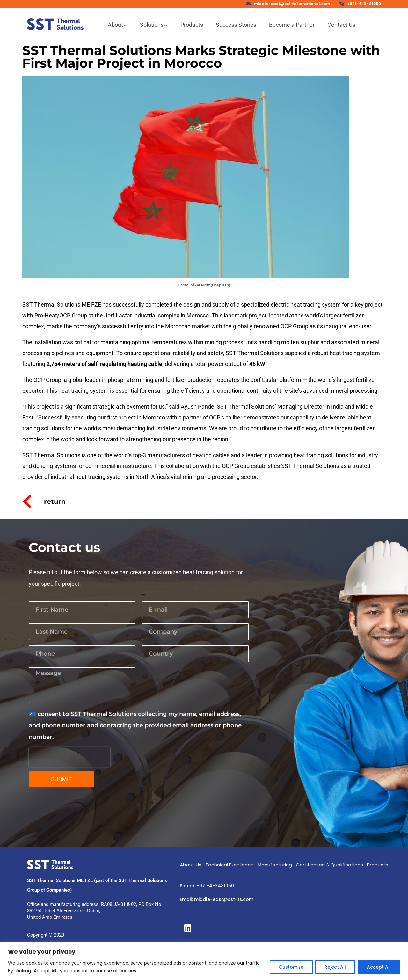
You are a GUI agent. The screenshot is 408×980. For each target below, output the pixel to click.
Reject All (335, 967)
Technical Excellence (229, 865)
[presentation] (69, 757)
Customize (291, 967)
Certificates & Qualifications (329, 865)
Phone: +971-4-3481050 (207, 886)
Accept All (379, 967)
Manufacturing (275, 865)
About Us (191, 865)
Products (378, 865)
